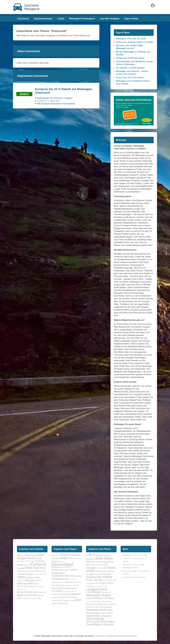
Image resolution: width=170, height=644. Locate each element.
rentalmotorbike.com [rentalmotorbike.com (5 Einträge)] (27, 592)
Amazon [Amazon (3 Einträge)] (100, 555)
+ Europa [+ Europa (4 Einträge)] (55, 555)
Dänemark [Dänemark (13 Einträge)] (57, 570)
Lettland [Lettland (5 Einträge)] (55, 582)
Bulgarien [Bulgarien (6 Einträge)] (55, 561)
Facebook (153, 5)
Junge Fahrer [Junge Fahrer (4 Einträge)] (106, 583)
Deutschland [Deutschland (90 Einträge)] (62, 564)
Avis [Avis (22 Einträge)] (41, 555)
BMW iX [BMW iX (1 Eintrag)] (93, 565)
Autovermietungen (43, 19)
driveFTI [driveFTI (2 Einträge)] (27, 565)
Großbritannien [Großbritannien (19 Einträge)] (60, 576)
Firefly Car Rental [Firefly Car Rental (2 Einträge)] (24, 571)
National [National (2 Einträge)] (31, 586)
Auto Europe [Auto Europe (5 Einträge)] (31, 555)
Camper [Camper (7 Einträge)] (91, 568)
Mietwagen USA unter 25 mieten (131, 39)
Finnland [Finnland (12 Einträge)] (73, 570)
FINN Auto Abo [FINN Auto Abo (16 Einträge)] (35, 568)
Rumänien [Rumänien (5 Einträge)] (56, 594)
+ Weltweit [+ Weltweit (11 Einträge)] (64, 555)
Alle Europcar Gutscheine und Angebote (56, 104)
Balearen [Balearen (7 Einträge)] (55, 558)
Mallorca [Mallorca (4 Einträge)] (78, 582)
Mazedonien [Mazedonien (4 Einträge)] (61, 585)
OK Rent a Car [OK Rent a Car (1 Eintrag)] (39, 586)
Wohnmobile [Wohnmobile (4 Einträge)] (93, 622)
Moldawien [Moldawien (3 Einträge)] (69, 585)
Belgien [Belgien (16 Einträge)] (64, 558)
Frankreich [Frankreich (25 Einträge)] (58, 573)
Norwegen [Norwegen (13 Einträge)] (57, 591)
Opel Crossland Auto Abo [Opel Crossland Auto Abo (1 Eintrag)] (104, 601)
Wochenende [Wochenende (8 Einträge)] (95, 619)
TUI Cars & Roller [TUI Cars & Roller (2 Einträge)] (34, 598)
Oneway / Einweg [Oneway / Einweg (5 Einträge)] (103, 598)
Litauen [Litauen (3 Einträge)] (61, 582)
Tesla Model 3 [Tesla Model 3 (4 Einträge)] (94, 613)
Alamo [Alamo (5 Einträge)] (20, 555)
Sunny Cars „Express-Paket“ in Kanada (134, 42)
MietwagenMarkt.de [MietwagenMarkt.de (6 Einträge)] (28, 583)
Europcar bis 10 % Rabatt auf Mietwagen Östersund (64, 91)
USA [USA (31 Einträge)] (78, 600)
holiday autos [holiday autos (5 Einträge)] (33, 577)
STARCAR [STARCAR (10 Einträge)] (30, 595)
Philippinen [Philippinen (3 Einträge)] (73, 591)
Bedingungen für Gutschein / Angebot (55, 98)
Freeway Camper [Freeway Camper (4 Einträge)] (25, 574)
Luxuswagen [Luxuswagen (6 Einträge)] (94, 592)
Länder (61, 19)
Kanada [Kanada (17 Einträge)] (56, 579)
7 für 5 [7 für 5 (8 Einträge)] (90, 555)
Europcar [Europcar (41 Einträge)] (39, 564)
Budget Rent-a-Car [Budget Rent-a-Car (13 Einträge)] (30, 558)
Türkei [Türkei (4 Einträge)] (72, 601)
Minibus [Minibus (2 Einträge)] (89, 598)
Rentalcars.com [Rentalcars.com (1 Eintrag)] (22, 589)
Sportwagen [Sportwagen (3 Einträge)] (106, 607)
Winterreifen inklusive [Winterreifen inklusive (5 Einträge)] (99, 616)
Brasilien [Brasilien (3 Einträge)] (78, 558)
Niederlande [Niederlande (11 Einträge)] (71, 588)
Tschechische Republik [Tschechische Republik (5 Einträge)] (60, 600)
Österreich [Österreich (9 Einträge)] (63, 603)
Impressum (101, 636)
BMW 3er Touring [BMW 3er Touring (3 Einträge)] (94, 562)
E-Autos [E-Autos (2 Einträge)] (101, 568)
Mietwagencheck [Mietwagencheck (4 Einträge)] (33, 580)
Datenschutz (114, 636)
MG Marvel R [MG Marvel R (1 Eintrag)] (107, 592)
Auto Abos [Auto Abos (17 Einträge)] (104, 558)
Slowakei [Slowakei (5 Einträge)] (55, 597)
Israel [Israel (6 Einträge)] (79, 576)
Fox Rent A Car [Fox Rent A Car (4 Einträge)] (39, 571)
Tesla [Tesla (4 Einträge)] (110, 610)
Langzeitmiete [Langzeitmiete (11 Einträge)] (97, 589)
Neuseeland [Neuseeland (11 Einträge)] (58, 588)
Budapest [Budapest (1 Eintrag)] (99, 565)
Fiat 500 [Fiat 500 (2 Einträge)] (110, 571)
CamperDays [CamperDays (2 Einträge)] (30, 561)
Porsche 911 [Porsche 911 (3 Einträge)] (101, 604)
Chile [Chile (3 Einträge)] (62, 562)
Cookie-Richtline (129, 636)
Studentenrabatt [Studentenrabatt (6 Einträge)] (96, 610)
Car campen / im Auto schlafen (130, 68)
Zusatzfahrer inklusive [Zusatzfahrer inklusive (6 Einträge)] (100, 624)
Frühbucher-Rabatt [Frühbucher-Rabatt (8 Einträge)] (99, 577)
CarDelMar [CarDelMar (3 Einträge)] (40, 561)
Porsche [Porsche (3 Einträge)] (90, 604)
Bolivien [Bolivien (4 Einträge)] (72, 558)
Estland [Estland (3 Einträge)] (66, 570)
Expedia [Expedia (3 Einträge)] (21, 568)
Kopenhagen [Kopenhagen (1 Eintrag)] (90, 586)
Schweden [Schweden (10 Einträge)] (65, 594)
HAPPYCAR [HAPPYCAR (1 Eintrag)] (43, 574)
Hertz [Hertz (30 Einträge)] (21, 577)
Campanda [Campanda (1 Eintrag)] (20, 561)
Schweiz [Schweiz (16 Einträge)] (76, 594)
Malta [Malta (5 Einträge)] (54, 585)
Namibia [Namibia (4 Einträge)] (76, 585)
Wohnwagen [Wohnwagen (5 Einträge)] (108, 621)
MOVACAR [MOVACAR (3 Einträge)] (22, 586)
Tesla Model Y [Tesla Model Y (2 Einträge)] (108, 613)
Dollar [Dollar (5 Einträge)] (20, 565)
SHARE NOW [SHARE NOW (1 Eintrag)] (43, 592)
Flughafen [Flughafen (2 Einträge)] (107, 574)
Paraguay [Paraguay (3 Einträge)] (66, 591)
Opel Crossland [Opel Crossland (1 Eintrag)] (91, 601)
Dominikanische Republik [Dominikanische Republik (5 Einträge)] (61, 567)
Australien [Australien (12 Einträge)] (75, 555)
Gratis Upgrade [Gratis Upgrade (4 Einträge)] (94, 580)
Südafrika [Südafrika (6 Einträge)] (73, 597)
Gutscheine (23, 19)
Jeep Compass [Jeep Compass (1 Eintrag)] (108, 580)
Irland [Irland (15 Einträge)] (73, 576)
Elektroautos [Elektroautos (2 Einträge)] (101, 571)
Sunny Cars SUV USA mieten (130, 78)
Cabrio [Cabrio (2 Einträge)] (106, 565)
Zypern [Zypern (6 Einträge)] (54, 603)
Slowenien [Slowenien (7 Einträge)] (64, 597)
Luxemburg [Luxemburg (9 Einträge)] (69, 582)
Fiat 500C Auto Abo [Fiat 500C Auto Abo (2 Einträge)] (94, 574)
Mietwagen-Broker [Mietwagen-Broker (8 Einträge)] (99, 595)
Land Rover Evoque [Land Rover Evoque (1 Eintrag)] (101, 586)
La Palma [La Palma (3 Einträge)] (73, 579)
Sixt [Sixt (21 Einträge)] (20, 595)
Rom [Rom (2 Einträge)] (97, 607)
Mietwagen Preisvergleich (82, 19)
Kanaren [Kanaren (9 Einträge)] (65, 579)
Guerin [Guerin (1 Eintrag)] (36, 574)
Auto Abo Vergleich (110, 19)
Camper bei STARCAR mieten (130, 58)
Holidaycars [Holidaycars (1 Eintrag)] (21, 581)
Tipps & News (131, 19)
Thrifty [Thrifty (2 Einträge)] (25, 598)
